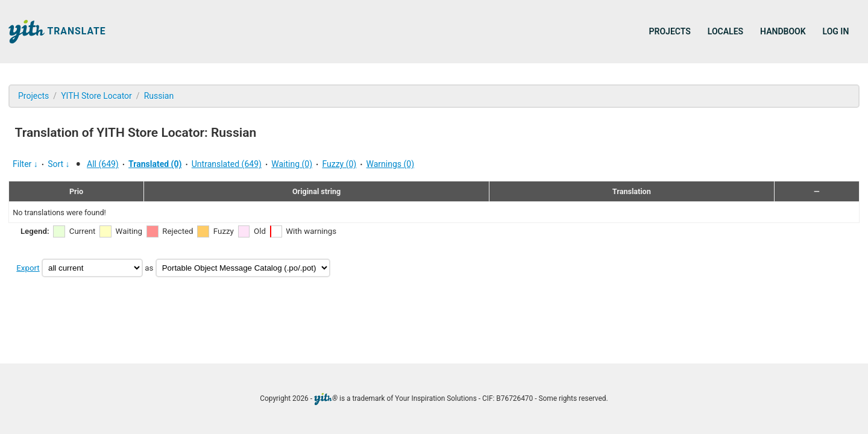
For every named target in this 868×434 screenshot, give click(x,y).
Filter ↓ (25, 164)
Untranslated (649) (227, 164)
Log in (836, 31)
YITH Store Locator (96, 96)
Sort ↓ (58, 164)
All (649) (103, 164)
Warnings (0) (391, 164)
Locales (725, 31)
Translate (57, 32)
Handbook (783, 31)
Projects (670, 31)
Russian (159, 96)
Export (28, 268)
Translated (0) (155, 164)
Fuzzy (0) (339, 164)
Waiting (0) (292, 164)
